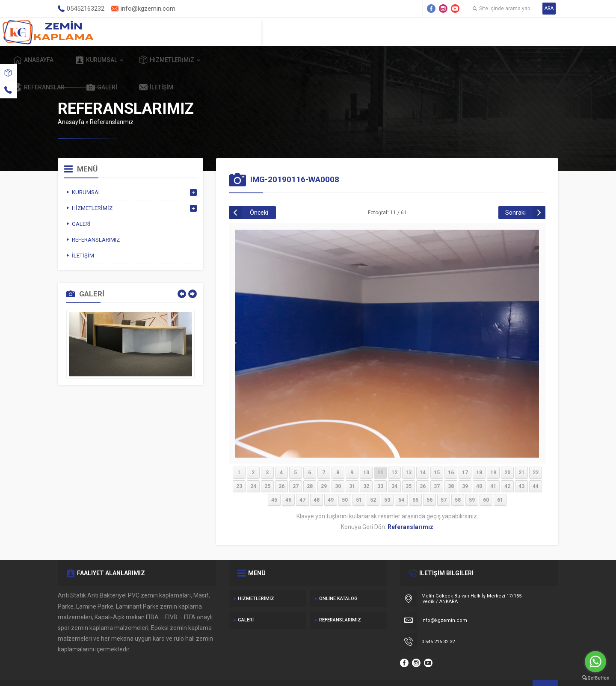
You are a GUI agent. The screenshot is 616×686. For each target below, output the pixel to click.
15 (437, 453)
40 (479, 467)
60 (486, 480)
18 (479, 453)
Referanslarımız (112, 102)
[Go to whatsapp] (595, 662)
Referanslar (413, 32)
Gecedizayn (198, 669)
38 (451, 467)
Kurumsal (268, 32)
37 (437, 467)
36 (423, 467)
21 (521, 453)
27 (296, 467)
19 (493, 453)
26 (281, 467)
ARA (549, 8)
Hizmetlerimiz (338, 32)
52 (373, 480)
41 (493, 467)
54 (401, 480)
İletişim (530, 32)
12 (394, 453)
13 (409, 453)
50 (345, 480)
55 (415, 480)
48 (317, 480)
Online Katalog (338, 579)
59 (472, 480)
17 (465, 453)
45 (274, 480)
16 (451, 453)
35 (409, 467)
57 (444, 480)
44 (536, 467)
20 (507, 453)
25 (267, 467)
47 (302, 480)
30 (338, 467)
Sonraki (515, 193)
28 (310, 467)
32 (366, 467)
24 (253, 467)
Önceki (259, 193)
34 (394, 467)
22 (536, 453)
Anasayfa (205, 32)
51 (359, 480)
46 (288, 480)
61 (500, 480)
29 (324, 467)
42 (507, 467)
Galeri (476, 32)
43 (521, 467)
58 (458, 480)
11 (380, 453)
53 (387, 480)
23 (239, 467)
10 (366, 453)
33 (380, 467)
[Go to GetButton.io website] (595, 678)
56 (429, 480)
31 (352, 467)
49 (331, 480)
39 (465, 467)
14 (423, 453)
